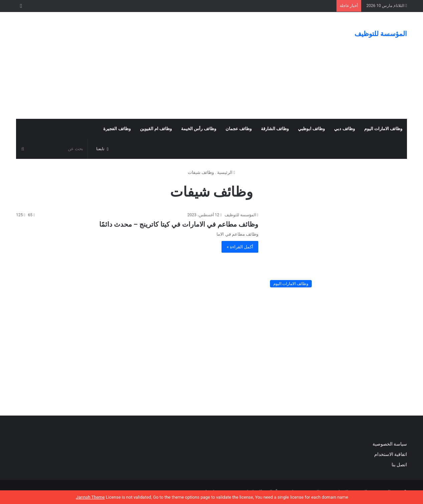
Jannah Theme (90, 497)
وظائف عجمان (239, 129)
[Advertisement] (145, 65)
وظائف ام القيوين (156, 129)
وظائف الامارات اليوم (383, 129)
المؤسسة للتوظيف (240, 215)
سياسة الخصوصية (390, 444)
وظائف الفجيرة (117, 129)
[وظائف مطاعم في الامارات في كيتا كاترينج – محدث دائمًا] (337, 251)
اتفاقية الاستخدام (391, 454)
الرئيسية (226, 172)
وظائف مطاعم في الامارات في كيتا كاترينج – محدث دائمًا (179, 224)
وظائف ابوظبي (311, 129)
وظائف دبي (344, 129)
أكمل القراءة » (240, 247)
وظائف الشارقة (275, 129)
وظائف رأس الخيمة (198, 129)
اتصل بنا (399, 465)
